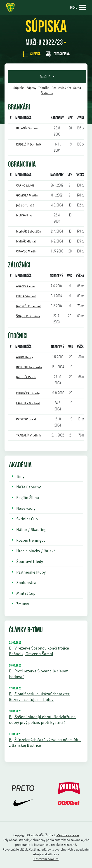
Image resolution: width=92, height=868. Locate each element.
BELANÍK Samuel (27, 128)
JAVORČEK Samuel (28, 306)
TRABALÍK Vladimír (29, 435)
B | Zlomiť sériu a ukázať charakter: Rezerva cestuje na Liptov (40, 696)
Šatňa (77, 88)
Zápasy (31, 88)
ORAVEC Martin (26, 251)
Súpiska (32, 54)
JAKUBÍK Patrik (26, 377)
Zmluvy (23, 604)
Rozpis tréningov (31, 540)
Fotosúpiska (58, 54)
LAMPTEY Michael (28, 403)
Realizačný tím (61, 88)
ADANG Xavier (26, 286)
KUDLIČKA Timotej (28, 393)
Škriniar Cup (27, 519)
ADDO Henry (24, 357)
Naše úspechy (28, 487)
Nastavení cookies (46, 859)
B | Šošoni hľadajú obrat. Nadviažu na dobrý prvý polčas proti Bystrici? (42, 719)
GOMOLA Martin (27, 195)
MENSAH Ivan (25, 215)
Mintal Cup (26, 593)
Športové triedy (30, 561)
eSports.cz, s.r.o (68, 835)
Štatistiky (47, 93)
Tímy (20, 476)
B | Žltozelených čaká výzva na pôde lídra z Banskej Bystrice (45, 742)
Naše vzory (26, 508)
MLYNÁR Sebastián (29, 231)
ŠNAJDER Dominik (28, 316)
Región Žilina (28, 497)
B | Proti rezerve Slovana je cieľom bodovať (39, 674)
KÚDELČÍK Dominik (29, 144)
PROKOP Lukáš (26, 419)
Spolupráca (26, 582)
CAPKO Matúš (25, 185)
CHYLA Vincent (26, 296)
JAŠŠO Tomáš (25, 205)
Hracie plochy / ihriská (36, 551)
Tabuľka (44, 88)
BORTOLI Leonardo (29, 367)
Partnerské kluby (31, 572)
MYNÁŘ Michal (26, 241)
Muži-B (46, 77)
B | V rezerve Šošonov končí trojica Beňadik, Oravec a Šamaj (39, 651)
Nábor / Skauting (31, 529)
